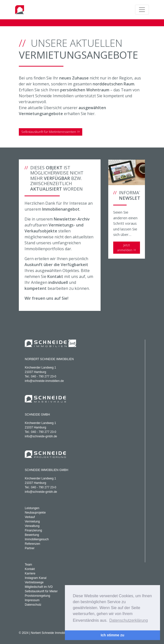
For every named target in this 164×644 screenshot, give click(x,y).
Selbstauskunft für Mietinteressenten (49, 132)
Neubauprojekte (35, 513)
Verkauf (30, 517)
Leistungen (32, 508)
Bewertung (32, 535)
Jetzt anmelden (125, 248)
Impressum (32, 600)
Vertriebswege (34, 582)
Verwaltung (32, 526)
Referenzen (32, 544)
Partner (30, 548)
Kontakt (30, 569)
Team (28, 565)
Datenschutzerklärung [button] (129, 620)
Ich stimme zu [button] (112, 635)
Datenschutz (33, 605)
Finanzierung (33, 530)
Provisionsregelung (37, 596)
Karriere (30, 573)
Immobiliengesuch (37, 539)
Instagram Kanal (36, 578)
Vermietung (32, 521)
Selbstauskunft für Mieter (41, 591)
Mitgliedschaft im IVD (39, 587)
